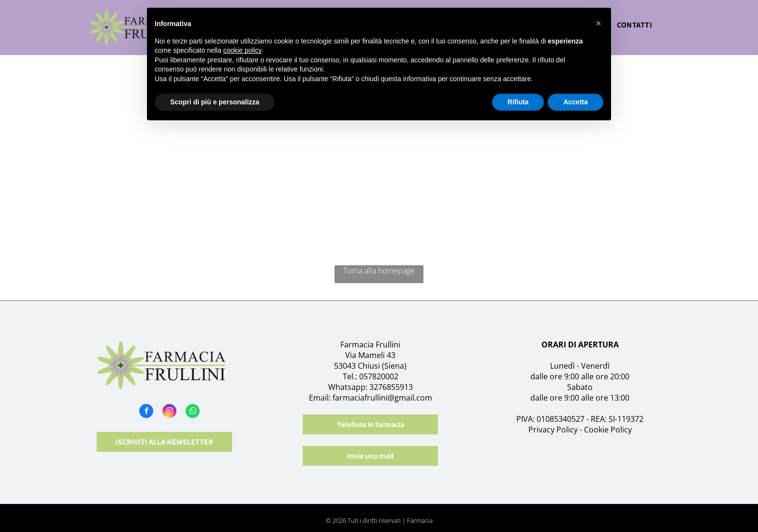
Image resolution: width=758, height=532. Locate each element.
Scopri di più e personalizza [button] (215, 102)
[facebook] (146, 412)
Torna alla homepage (379, 271)
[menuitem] (634, 28)
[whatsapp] (193, 412)
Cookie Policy (608, 430)
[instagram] (169, 412)
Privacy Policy (553, 430)
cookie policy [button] (242, 50)
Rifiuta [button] (518, 102)
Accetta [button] (576, 102)
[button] (598, 23)
